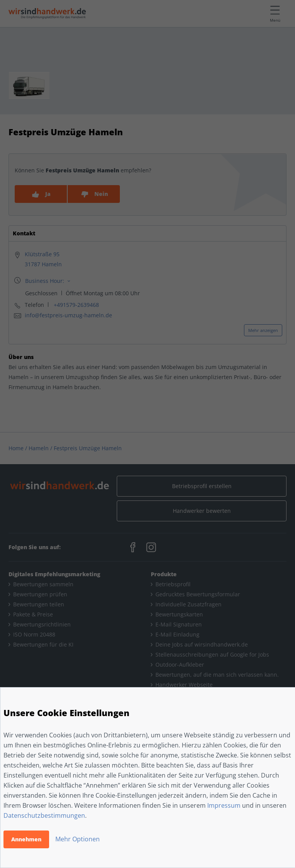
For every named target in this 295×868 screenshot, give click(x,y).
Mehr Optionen (78, 839)
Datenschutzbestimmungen (44, 815)
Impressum (224, 805)
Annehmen (26, 839)
